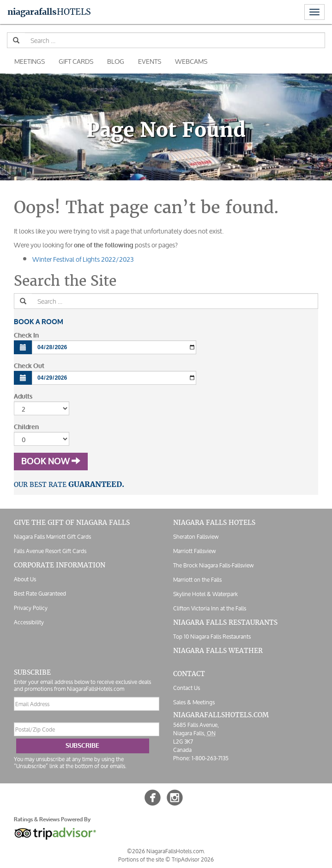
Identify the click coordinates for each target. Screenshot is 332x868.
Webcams (191, 61)
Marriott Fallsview (194, 551)
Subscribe (82, 746)
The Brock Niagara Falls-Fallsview (213, 565)
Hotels (49, 12)
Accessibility (29, 622)
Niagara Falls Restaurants (225, 622)
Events (150, 61)
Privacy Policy (31, 608)
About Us (25, 579)
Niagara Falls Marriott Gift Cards (52, 537)
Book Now (51, 462)
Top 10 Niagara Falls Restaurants (212, 637)
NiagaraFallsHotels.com (221, 715)
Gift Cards (76, 61)
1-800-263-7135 (210, 758)
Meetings (30, 61)
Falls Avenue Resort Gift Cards (50, 551)
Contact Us (187, 688)
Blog (116, 61)
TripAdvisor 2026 (193, 859)
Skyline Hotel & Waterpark (205, 594)
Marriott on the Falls (197, 580)
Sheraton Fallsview (196, 537)
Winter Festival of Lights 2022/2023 (83, 259)
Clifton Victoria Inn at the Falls (210, 608)
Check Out (29, 366)
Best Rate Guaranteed (40, 594)
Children (26, 427)
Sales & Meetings (194, 702)
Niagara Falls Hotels (214, 523)
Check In (26, 336)
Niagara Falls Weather (218, 651)
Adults (23, 397)
